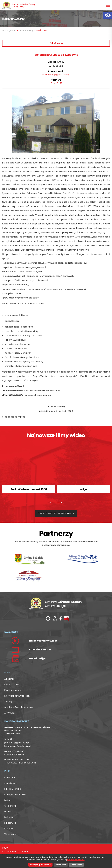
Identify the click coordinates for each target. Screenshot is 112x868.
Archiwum (9, 713)
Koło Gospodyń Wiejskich (17, 696)
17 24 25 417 (56, 83)
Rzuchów (9, 829)
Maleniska (9, 817)
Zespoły (8, 701)
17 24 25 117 (10, 739)
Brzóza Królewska (13, 789)
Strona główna (9, 30)
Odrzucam (61, 865)
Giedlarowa (10, 806)
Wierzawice (10, 834)
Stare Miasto (11, 783)
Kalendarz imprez (13, 690)
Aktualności (10, 679)
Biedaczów (10, 778)
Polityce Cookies (76, 860)
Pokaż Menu (56, 43)
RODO (5, 848)
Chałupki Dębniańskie (15, 795)
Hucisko (8, 812)
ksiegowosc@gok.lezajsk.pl (18, 746)
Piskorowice (10, 823)
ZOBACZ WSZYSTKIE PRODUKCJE (56, 513)
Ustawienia (76, 865)
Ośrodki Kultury (26, 30)
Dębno (8, 800)
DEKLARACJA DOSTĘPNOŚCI (15, 851)
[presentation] (53, 503)
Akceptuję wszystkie (40, 865)
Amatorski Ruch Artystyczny (19, 707)
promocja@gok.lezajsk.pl (17, 743)
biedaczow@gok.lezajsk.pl (56, 75)
